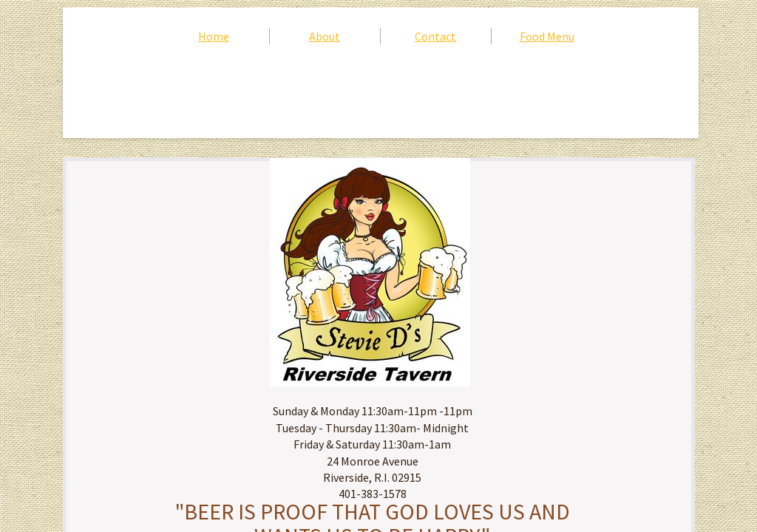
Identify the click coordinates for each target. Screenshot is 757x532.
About (325, 36)
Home (214, 36)
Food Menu (547, 36)
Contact (435, 36)
